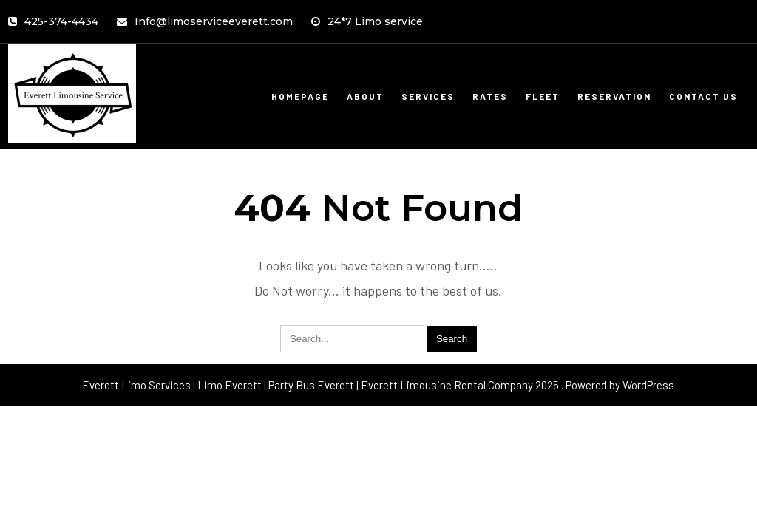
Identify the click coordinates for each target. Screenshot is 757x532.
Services (428, 96)
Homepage (300, 96)
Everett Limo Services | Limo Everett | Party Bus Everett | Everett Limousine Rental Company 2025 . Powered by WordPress (378, 385)
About (365, 96)
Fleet (543, 96)
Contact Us (703, 96)
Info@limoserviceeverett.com (205, 21)
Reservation (614, 96)
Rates (490, 96)
